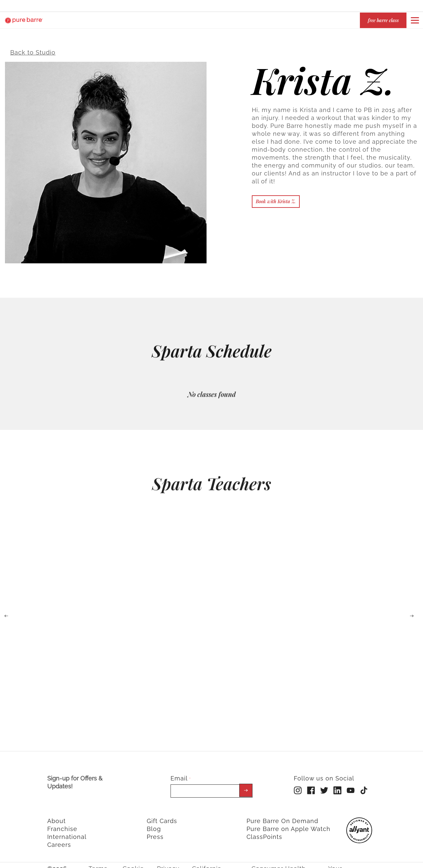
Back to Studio (33, 48)
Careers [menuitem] (59, 840)
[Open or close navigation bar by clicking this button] (415, 20)
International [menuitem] (67, 832)
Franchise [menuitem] (62, 825)
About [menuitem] (57, 817)
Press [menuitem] (155, 832)
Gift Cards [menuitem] (162, 817)
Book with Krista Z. (276, 197)
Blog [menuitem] (154, 825)
